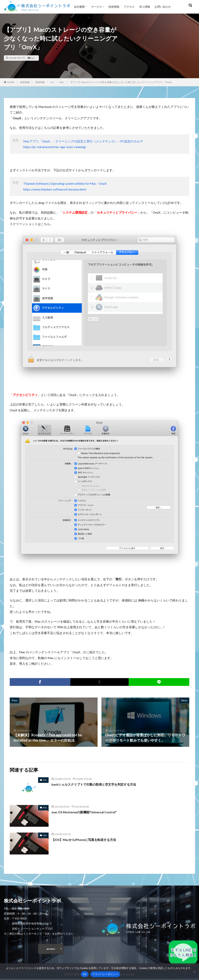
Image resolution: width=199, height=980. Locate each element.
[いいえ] (194, 972)
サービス (97, 7)
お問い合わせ (163, 7)
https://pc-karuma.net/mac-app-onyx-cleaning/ (55, 147)
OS (52, 82)
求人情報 (145, 7)
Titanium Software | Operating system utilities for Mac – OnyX (65, 183)
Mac (33, 58)
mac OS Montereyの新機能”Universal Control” (88, 812)
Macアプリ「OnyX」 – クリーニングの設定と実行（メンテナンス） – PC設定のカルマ (83, 141)
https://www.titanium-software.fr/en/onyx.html (55, 189)
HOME (11, 82)
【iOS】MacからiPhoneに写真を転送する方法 (88, 840)
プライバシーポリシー (105, 974)
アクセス (129, 7)
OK (85, 974)
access (51, 949)
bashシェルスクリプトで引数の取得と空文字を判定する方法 (99, 784)
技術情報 (114, 7)
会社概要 (79, 7)
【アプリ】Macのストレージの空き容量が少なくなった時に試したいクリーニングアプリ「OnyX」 (122, 82)
